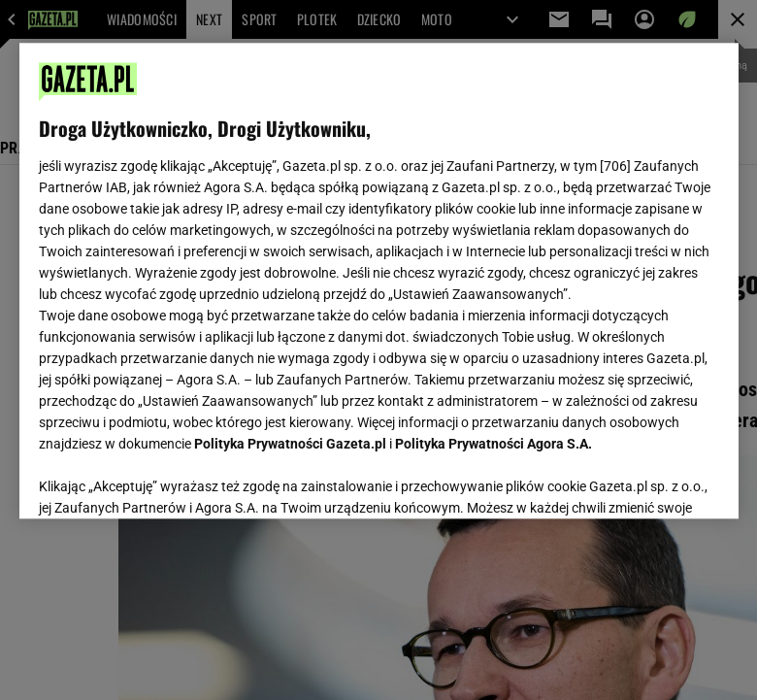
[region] (379, 281)
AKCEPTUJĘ (653, 481)
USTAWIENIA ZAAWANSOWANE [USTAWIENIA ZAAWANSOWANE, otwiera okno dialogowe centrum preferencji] (165, 480)
